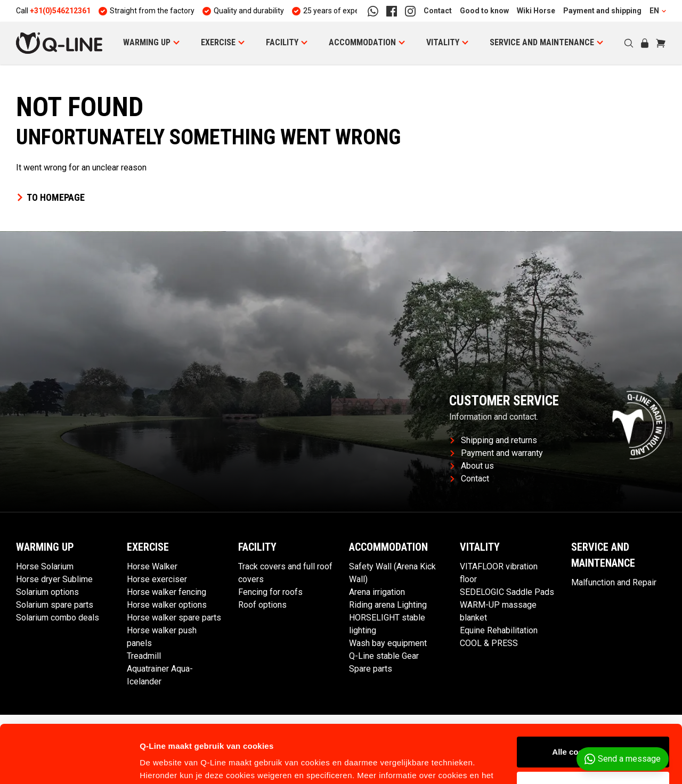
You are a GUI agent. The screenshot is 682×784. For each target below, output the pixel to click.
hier (344, 734)
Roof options (262, 605)
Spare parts (371, 669)
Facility (282, 42)
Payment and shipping (602, 11)
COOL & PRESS (489, 643)
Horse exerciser (157, 579)
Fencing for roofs (270, 592)
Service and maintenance (542, 42)
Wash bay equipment (388, 643)
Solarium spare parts (55, 605)
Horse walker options (167, 605)
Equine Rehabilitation (499, 630)
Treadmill (144, 656)
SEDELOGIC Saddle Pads (507, 592)
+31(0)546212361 (60, 11)
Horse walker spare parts (174, 618)
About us (472, 466)
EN (658, 11)
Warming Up (147, 42)
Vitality (443, 42)
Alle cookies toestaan (593, 697)
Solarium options (47, 592)
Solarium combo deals (58, 618)
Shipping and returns (494, 440)
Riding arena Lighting (388, 605)
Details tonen (165, 763)
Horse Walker (152, 566)
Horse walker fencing (167, 592)
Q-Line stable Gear (384, 656)
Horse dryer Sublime (54, 579)
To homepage (50, 197)
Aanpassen (594, 732)
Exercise (218, 42)
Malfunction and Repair (614, 582)
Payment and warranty (497, 453)
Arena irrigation (377, 592)
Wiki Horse (536, 11)
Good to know (484, 11)
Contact (438, 11)
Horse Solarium (45, 566)
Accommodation (362, 42)
